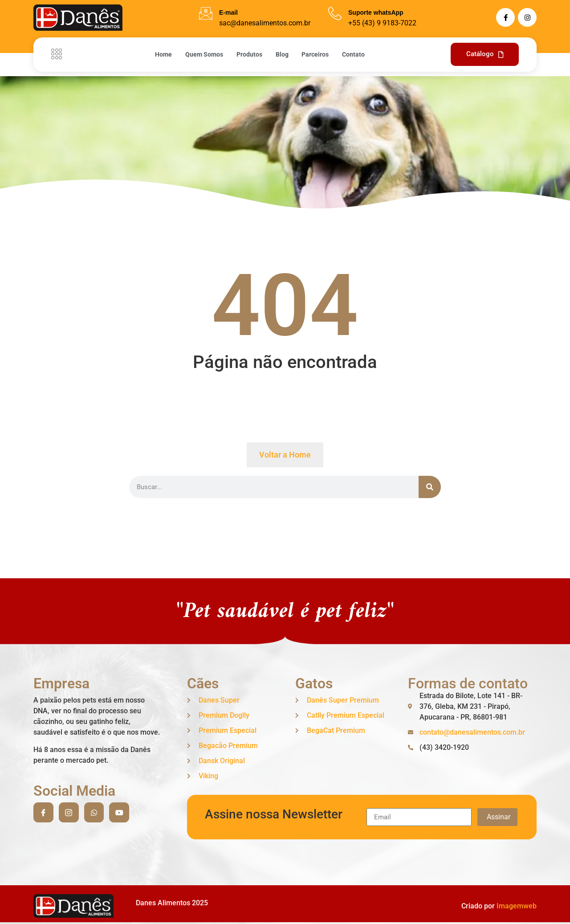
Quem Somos (204, 54)
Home (163, 54)
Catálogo (485, 54)
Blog (282, 54)
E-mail (228, 12)
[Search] (430, 487)
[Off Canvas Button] (59, 54)
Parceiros (316, 54)
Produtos (249, 54)
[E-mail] (206, 13)
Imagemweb (517, 906)
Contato (354, 54)
